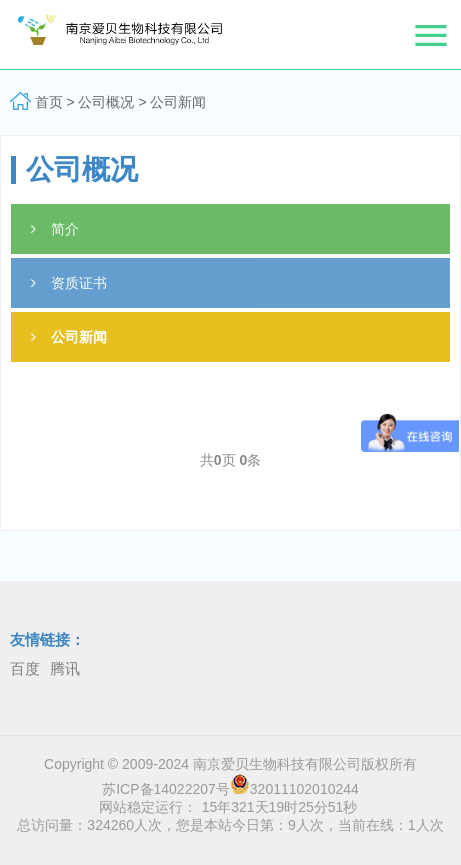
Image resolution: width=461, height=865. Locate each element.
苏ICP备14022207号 (166, 789)
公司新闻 (178, 102)
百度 (25, 668)
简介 (55, 229)
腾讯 (65, 668)
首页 (49, 102)
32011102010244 (294, 789)
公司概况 (108, 102)
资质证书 (69, 283)
